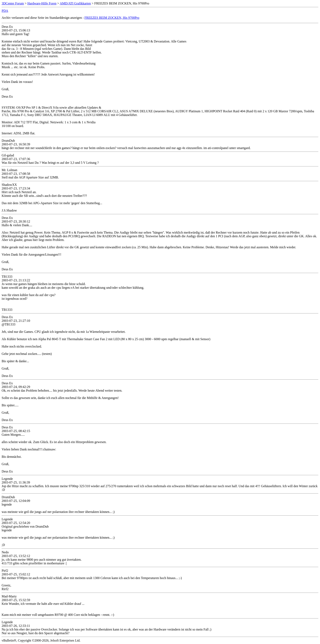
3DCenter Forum (13, 3)
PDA (5, 11)
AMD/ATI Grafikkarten (75, 3)
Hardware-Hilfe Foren (42, 3)
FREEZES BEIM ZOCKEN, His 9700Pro (112, 18)
